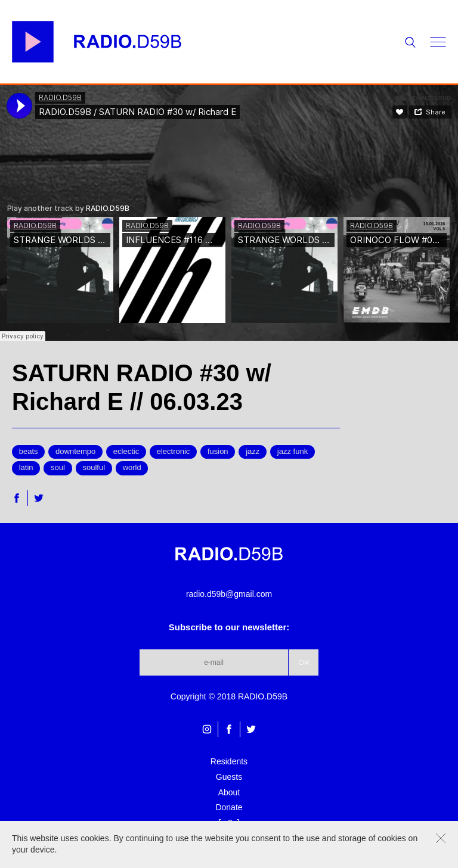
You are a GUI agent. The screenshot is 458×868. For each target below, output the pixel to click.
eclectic (126, 451)
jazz (253, 451)
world (132, 467)
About (229, 792)
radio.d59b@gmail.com (229, 594)
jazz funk (293, 451)
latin (26, 467)
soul (58, 467)
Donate (229, 807)
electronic (174, 451)
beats (29, 451)
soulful (94, 467)
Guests (229, 777)
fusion (218, 451)
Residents (229, 761)
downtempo (75, 451)
